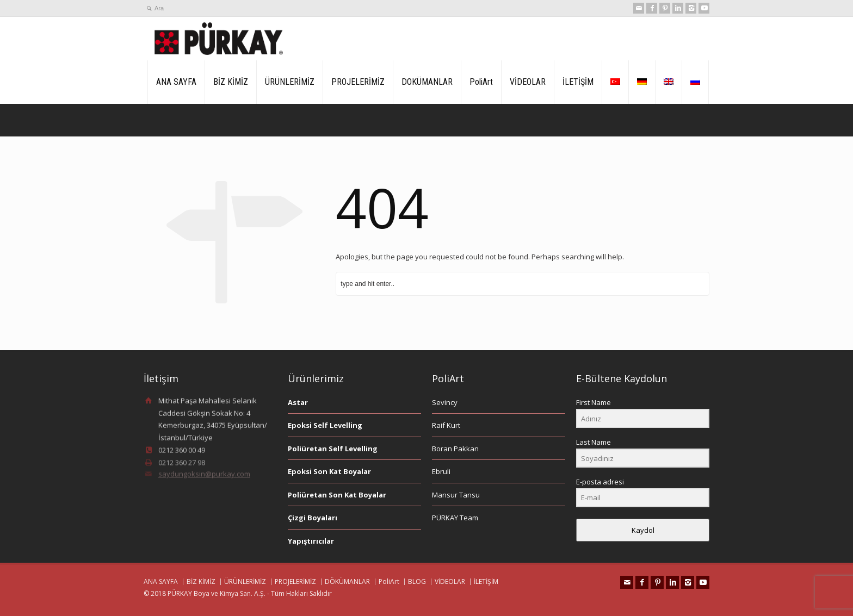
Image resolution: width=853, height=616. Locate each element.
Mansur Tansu (456, 495)
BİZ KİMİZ (231, 82)
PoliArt (481, 82)
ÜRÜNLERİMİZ (290, 82)
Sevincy (445, 402)
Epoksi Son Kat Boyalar (329, 471)
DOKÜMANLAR (427, 82)
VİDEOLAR (528, 82)
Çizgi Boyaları (313, 518)
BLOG (417, 581)
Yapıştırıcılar (311, 541)
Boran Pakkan (455, 449)
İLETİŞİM (578, 82)
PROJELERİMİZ (358, 82)
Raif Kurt (446, 425)
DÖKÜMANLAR (347, 581)
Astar (298, 402)
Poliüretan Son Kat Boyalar (337, 495)
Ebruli (441, 471)
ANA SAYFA (176, 82)
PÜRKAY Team (455, 518)
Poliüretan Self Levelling (333, 449)
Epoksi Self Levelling (325, 425)
